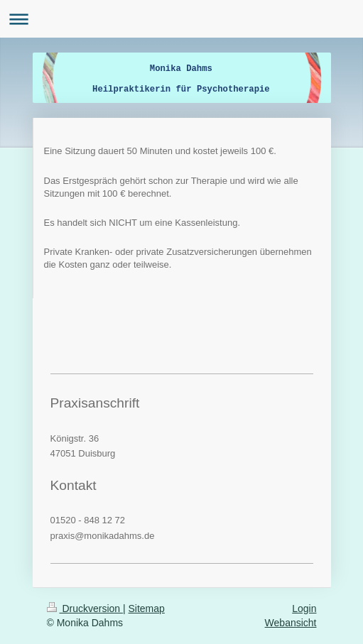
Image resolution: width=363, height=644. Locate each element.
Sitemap (147, 608)
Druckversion (85, 608)
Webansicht (291, 623)
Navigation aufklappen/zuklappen (181, 19)
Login (304, 608)
